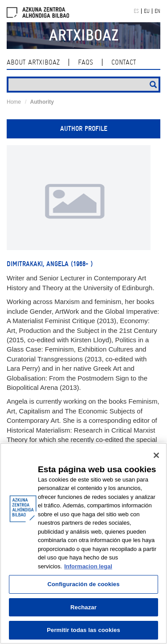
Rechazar (83, 607)
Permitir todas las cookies (83, 630)
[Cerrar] (156, 455)
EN (157, 11)
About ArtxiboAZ (33, 62)
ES (136, 11)
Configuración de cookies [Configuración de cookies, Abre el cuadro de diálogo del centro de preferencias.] (83, 584)
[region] (83, 543)
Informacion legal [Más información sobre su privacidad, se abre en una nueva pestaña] (88, 566)
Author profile (84, 129)
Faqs (86, 62)
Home (14, 102)
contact (124, 62)
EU (147, 11)
